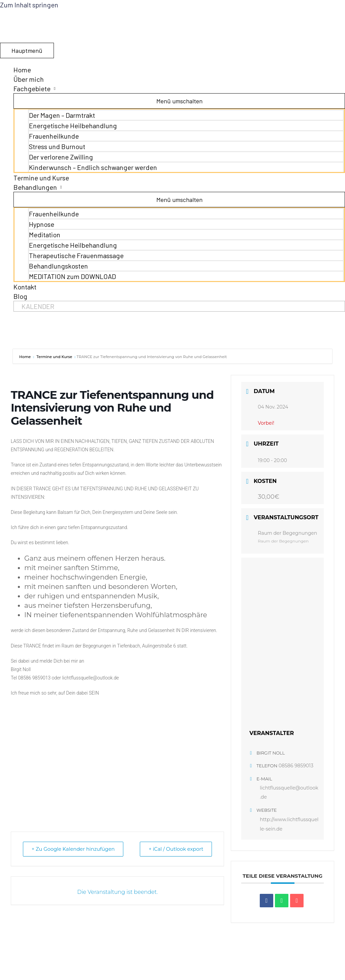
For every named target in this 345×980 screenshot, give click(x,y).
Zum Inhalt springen (29, 5)
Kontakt (25, 287)
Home (22, 70)
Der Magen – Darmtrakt (62, 115)
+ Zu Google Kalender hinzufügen (75, 849)
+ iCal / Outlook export (174, 849)
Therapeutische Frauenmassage (76, 255)
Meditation (45, 235)
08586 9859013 (296, 766)
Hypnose (42, 224)
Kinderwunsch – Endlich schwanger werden (93, 167)
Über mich (29, 79)
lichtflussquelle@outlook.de (289, 793)
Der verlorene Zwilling (61, 157)
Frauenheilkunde (54, 136)
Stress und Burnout (57, 146)
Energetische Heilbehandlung (73, 126)
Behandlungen (35, 187)
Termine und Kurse (41, 178)
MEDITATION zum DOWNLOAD (72, 276)
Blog (20, 296)
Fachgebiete (32, 89)
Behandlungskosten (58, 266)
